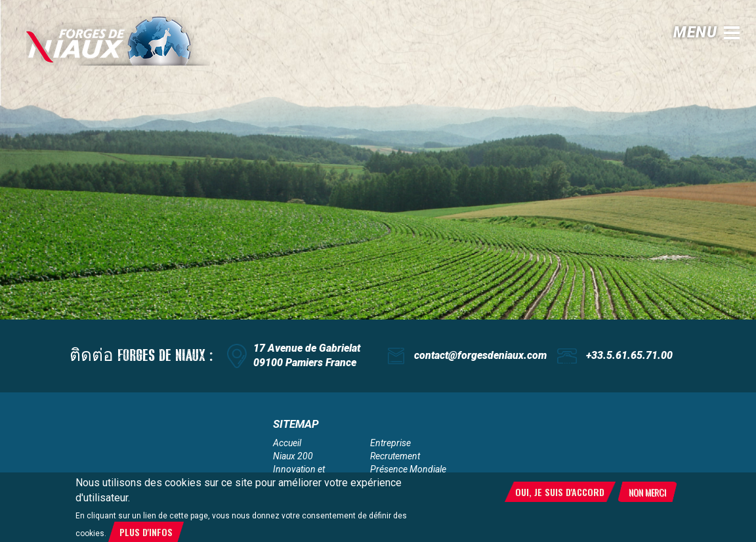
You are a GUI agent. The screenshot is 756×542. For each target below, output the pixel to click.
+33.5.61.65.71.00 (629, 355)
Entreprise (390, 443)
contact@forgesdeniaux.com (480, 355)
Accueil (287, 443)
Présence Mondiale (408, 469)
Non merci (647, 492)
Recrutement (395, 456)
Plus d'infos (146, 532)
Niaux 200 (293, 456)
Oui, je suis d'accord (560, 492)
